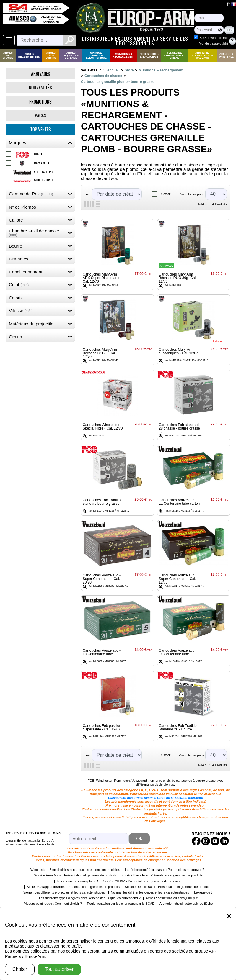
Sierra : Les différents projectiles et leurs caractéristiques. (65, 892)
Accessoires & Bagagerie (149, 55)
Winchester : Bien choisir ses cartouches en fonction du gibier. (75, 870)
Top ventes (41, 129)
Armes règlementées (29, 55)
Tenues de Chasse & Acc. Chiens (174, 55)
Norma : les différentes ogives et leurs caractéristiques (150, 892)
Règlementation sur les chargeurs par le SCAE (121, 904)
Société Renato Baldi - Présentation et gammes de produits (168, 887)
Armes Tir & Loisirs (51, 55)
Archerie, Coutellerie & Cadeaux (202, 55)
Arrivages (41, 74)
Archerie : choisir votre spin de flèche (186, 904)
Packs (41, 115)
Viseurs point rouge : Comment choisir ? (53, 904)
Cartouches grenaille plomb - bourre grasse (118, 82)
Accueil (113, 70)
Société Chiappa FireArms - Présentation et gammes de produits (73, 887)
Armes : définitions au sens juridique (172, 898)
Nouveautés (40, 87)
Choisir (20, 969)
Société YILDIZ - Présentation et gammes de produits (142, 881)
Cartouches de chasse (103, 76)
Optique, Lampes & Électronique (96, 55)
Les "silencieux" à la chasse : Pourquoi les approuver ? (165, 870)
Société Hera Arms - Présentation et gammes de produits (75, 875)
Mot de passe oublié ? (215, 43)
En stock (165, 194)
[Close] (229, 916)
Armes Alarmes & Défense (71, 55)
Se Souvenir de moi (214, 38)
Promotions (40, 102)
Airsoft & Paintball (226, 55)
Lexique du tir (204, 892)
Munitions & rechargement (124, 55)
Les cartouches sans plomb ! (77, 881)
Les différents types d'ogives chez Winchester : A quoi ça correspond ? (90, 898)
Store (129, 70)
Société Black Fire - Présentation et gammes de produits (162, 875)
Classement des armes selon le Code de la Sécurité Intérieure (156, 798)
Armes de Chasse (8, 55)
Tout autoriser (59, 969)
